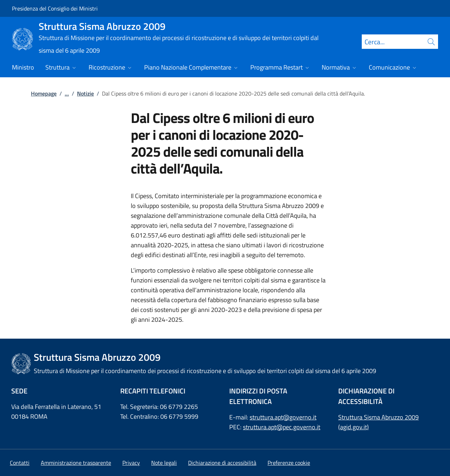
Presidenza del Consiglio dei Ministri (55, 8)
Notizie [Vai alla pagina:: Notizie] (85, 93)
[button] (289, 463)
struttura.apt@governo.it (283, 417)
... (67, 93)
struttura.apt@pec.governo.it (282, 427)
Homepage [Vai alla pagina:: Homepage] (44, 93)
